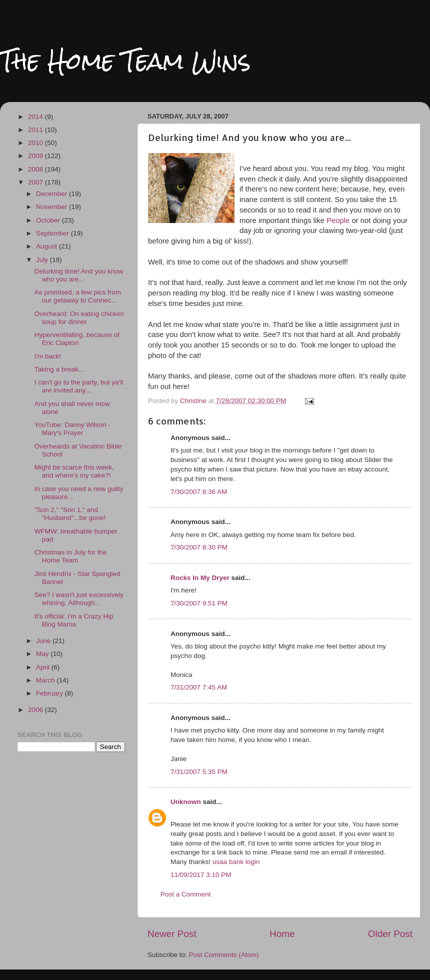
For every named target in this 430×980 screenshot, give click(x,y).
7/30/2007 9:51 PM (199, 603)
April (44, 667)
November (52, 207)
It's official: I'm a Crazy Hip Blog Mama (74, 620)
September (53, 233)
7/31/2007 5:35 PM (199, 772)
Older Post (390, 934)
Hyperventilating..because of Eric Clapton (77, 339)
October (49, 220)
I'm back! (48, 356)
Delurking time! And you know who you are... (79, 275)
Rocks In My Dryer (200, 578)
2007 (36, 182)
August (47, 246)
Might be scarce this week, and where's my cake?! (74, 471)
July (43, 260)
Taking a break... (59, 369)
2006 (36, 710)
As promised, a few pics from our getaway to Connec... (78, 296)
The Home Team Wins (125, 61)
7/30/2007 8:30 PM (199, 547)
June (44, 641)
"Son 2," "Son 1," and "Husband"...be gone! (70, 514)
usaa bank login (236, 862)
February (50, 693)
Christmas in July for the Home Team (71, 556)
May (43, 654)
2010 (36, 143)
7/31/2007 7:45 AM (199, 687)
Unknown (186, 802)
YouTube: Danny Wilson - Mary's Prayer (72, 429)
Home (282, 934)
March (46, 680)
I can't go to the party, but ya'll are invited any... (79, 386)
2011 (36, 130)
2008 (36, 169)
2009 (36, 156)
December (52, 194)
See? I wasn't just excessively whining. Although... (79, 599)
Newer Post (172, 934)
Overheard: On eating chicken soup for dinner (79, 318)
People (338, 220)
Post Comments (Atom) (224, 955)
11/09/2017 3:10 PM (201, 875)
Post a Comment (186, 894)
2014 (36, 117)
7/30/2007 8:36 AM (199, 492)
